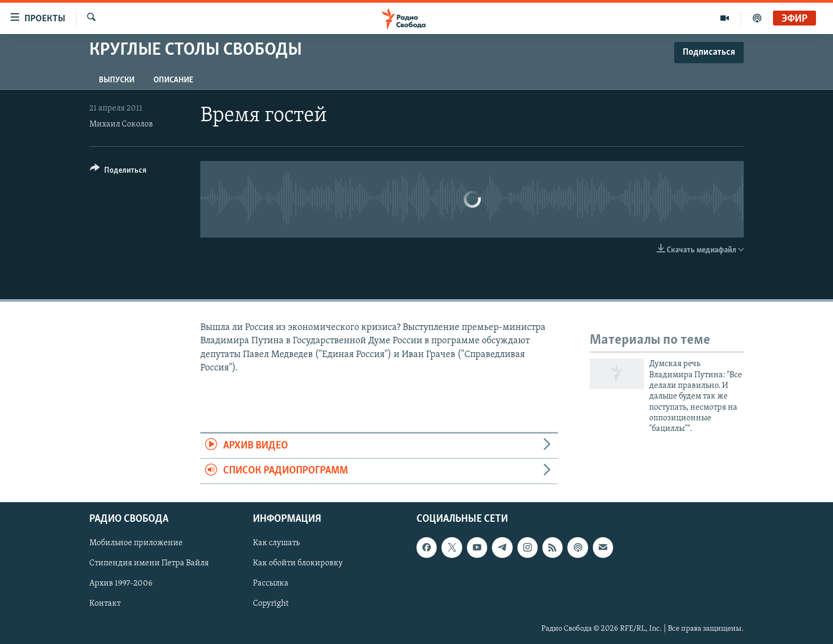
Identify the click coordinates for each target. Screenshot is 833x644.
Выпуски (117, 80)
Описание (173, 80)
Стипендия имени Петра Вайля (149, 563)
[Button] (118, 172)
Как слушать (276, 543)
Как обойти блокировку (298, 563)
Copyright (271, 604)
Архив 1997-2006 (121, 583)
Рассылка (271, 583)
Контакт (105, 604)
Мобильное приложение (136, 543)
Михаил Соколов (121, 124)
